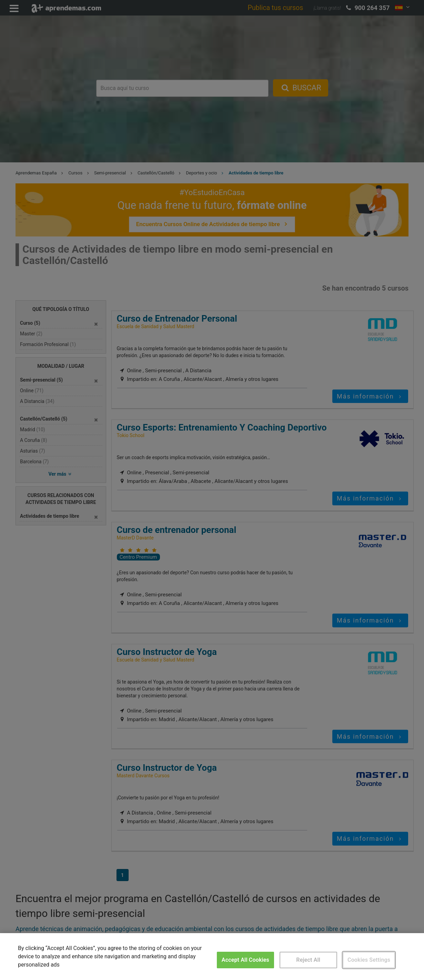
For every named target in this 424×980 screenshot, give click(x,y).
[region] (212, 957)
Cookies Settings (369, 960)
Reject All (308, 960)
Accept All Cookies (245, 960)
